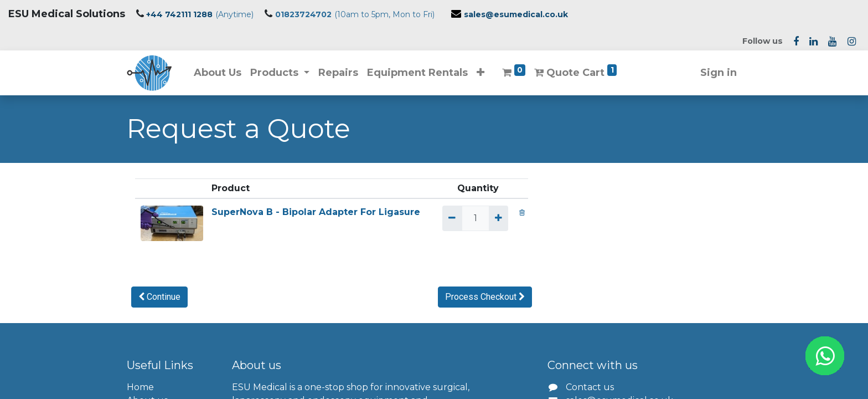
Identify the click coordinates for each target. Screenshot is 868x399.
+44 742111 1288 (179, 14)
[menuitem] (218, 73)
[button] (480, 73)
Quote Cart (576, 71)
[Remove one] (452, 218)
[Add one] (498, 218)
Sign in (719, 73)
